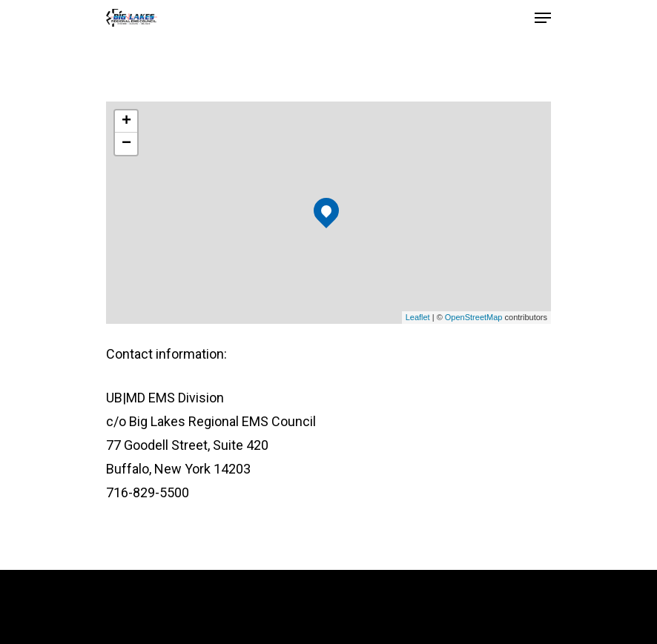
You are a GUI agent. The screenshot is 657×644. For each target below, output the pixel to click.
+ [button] (126, 122)
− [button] (126, 144)
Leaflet (418, 317)
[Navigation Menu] (543, 18)
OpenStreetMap (474, 317)
